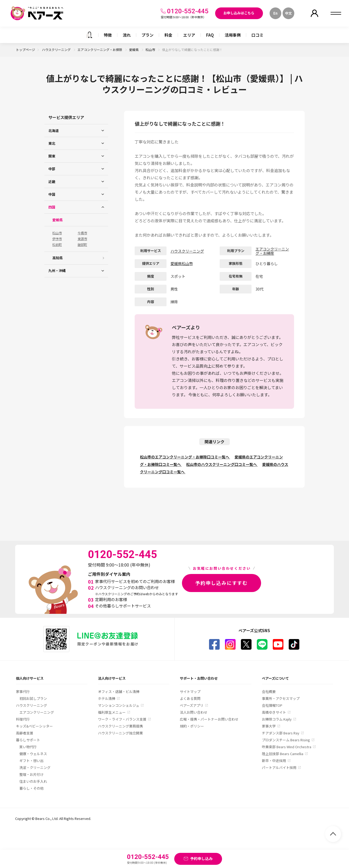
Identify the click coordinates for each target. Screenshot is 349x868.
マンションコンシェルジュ (119, 705)
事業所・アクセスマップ (281, 698)
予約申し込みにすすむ (222, 583)
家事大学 (269, 726)
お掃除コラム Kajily (277, 719)
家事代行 (23, 692)
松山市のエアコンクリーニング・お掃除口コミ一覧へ (185, 457)
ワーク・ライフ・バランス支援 (122, 719)
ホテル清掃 (107, 698)
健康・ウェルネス (33, 754)
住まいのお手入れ (33, 781)
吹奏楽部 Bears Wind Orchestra (287, 747)
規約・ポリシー (192, 726)
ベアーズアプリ (192, 705)
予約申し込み (201, 858)
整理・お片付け (31, 774)
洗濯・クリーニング (35, 767)
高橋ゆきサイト (274, 712)
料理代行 (23, 719)
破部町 (82, 245)
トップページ (25, 50)
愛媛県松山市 (182, 263)
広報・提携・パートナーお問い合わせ (209, 719)
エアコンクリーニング (37, 712)
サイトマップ (190, 692)
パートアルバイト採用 (279, 767)
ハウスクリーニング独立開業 (120, 733)
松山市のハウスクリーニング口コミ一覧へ (222, 464)
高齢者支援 (25, 733)
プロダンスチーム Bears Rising (286, 740)
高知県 (58, 258)
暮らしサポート (28, 740)
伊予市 (57, 239)
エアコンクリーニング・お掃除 (100, 50)
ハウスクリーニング (57, 50)
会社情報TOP (272, 705)
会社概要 (269, 692)
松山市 (151, 50)
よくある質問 (190, 698)
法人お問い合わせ (194, 712)
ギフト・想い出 (31, 761)
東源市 (82, 239)
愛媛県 (134, 50)
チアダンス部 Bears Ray (281, 733)
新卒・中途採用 (274, 761)
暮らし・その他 (31, 788)
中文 (288, 13)
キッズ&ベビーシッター (34, 726)
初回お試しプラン (33, 698)
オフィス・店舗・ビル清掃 (119, 692)
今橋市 (82, 233)
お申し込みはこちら (239, 13)
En (275, 13)
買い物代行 (28, 747)
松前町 (57, 245)
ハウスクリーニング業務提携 (120, 726)
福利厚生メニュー (112, 712)
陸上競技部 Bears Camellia (283, 754)
